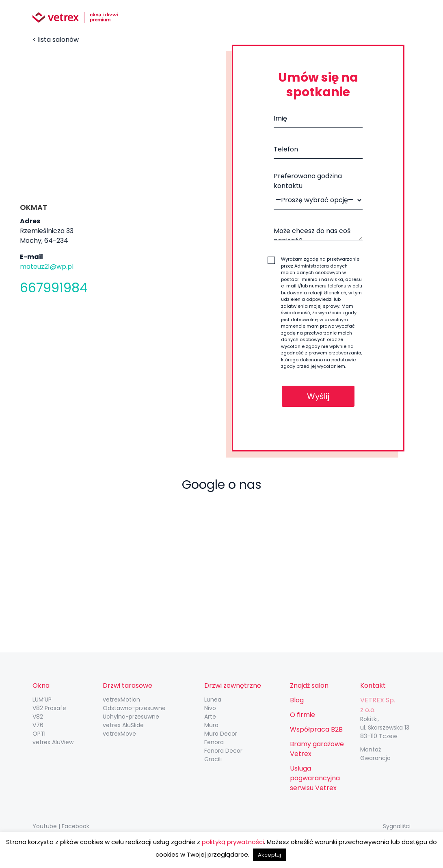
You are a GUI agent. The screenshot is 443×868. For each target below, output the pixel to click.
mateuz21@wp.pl (47, 267)
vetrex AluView (53, 742)
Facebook (76, 826)
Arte (210, 717)
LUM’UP (42, 700)
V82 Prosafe (49, 708)
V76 (38, 725)
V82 (38, 717)
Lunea (213, 700)
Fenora (214, 742)
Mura (211, 725)
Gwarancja (375, 758)
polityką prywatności (233, 842)
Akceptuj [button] (269, 855)
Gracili (213, 759)
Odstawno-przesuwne (134, 708)
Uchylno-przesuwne (131, 717)
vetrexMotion (121, 700)
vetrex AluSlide (123, 725)
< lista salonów (56, 40)
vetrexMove (119, 734)
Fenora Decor (223, 751)
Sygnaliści (397, 826)
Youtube (45, 826)
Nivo (210, 708)
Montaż (371, 749)
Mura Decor (221, 734)
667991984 (54, 288)
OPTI (39, 734)
